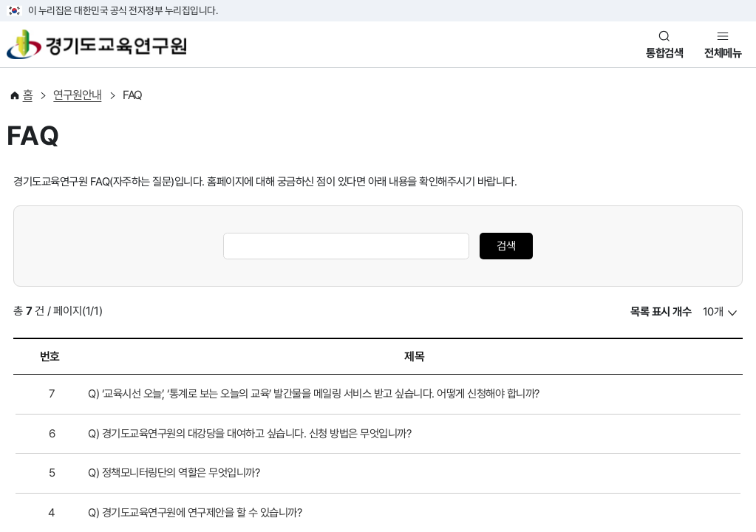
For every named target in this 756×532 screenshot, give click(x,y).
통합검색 (664, 53)
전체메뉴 (723, 53)
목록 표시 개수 (661, 312)
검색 (506, 246)
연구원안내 (77, 95)
